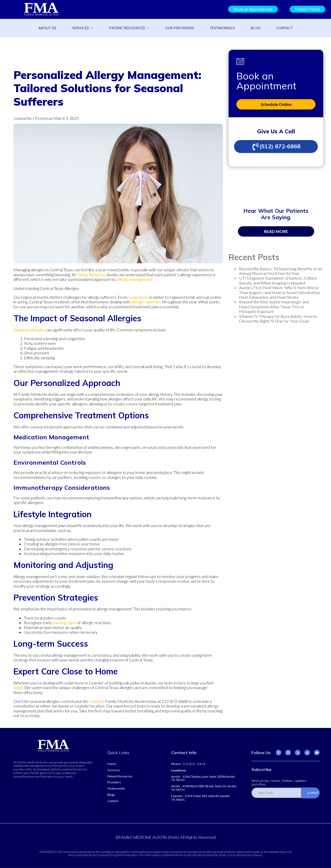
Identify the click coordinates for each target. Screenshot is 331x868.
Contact (284, 28)
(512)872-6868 (193, 764)
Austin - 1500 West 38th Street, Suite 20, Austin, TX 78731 (204, 788)
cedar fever (138, 297)
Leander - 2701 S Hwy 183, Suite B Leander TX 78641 (201, 798)
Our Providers (180, 28)
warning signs (64, 622)
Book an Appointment (253, 9)
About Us (48, 28)
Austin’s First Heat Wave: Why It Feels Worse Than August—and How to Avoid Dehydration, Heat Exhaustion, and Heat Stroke (280, 292)
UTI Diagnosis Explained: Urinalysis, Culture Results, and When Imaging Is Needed (278, 280)
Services (83, 28)
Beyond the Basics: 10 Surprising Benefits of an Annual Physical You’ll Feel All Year (280, 271)
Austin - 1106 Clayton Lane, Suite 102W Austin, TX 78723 (203, 778)
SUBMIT (313, 793)
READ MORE (276, 231)
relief (18, 687)
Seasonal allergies (29, 330)
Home (112, 764)
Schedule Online (276, 104)
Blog (256, 28)
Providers (114, 782)
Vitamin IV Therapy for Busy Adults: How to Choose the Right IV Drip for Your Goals (278, 319)
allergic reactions (146, 302)
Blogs (111, 795)
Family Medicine (91, 275)
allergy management (134, 279)
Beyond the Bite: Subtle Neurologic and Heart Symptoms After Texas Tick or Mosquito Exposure (274, 307)
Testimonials (223, 28)
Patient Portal (307, 9)
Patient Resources (129, 28)
